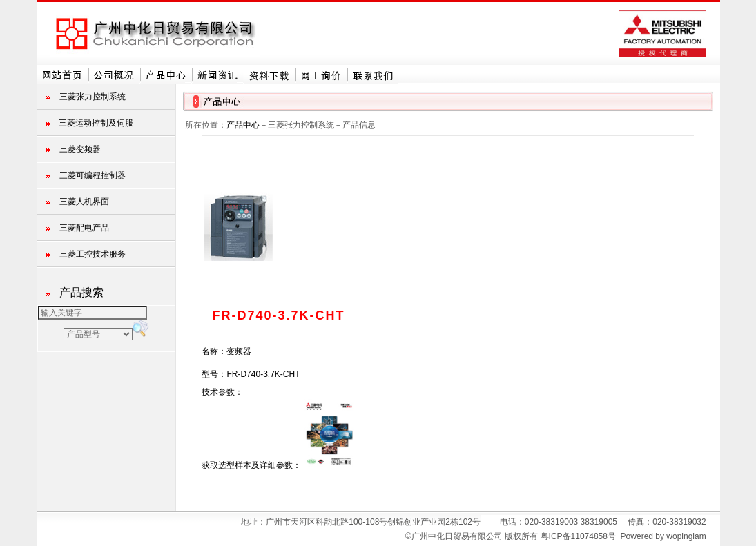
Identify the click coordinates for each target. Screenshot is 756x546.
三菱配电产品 (84, 228)
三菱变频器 (80, 149)
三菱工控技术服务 (93, 254)
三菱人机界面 (84, 202)
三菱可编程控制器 (93, 175)
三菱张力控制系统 (93, 97)
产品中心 (243, 125)
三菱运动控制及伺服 (96, 123)
